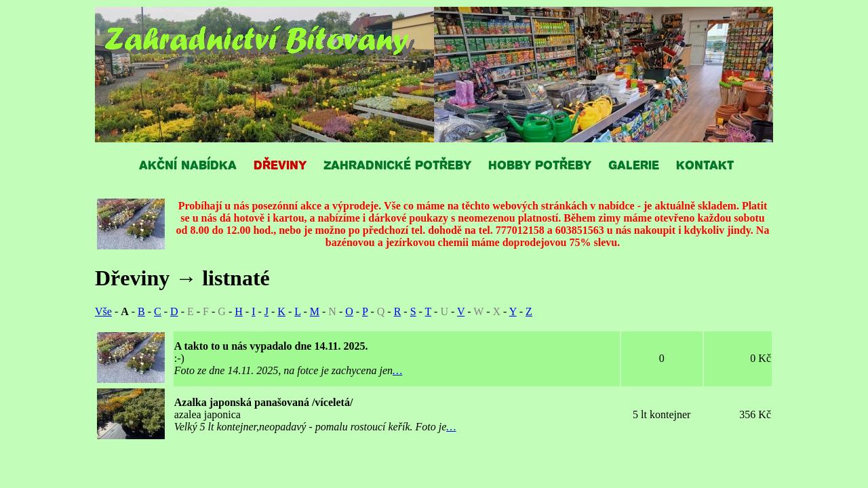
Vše (103, 311)
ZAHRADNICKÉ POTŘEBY (397, 164)
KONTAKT (705, 164)
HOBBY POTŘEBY (540, 164)
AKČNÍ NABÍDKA (188, 164)
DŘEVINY (280, 164)
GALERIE (634, 164)
